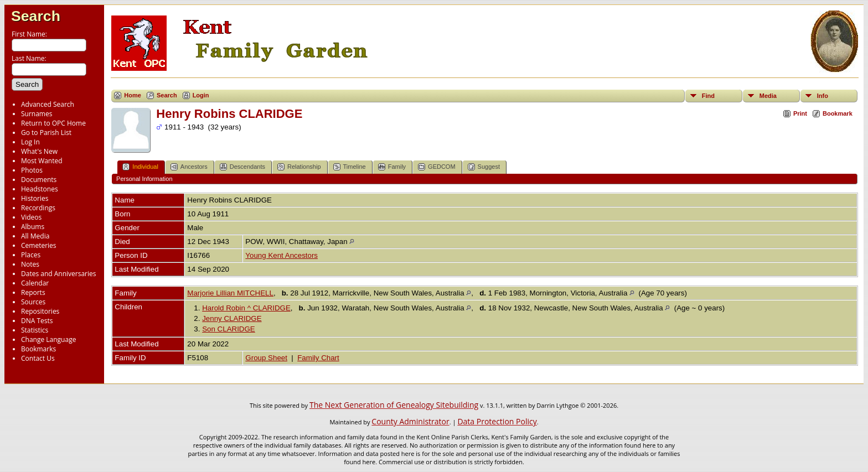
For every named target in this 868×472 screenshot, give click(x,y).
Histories (35, 198)
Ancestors (189, 167)
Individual (140, 167)
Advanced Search (48, 104)
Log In (30, 142)
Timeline (350, 167)
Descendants (242, 167)
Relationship (299, 167)
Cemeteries (39, 245)
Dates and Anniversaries (58, 274)
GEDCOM (437, 167)
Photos (32, 170)
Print (800, 113)
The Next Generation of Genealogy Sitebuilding (394, 405)
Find (708, 96)
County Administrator (410, 421)
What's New (39, 151)
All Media (35, 236)
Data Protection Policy (497, 421)
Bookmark (838, 113)
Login (201, 95)
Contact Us (38, 358)
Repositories (40, 311)
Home (133, 95)
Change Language (48, 339)
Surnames (37, 114)
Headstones (40, 189)
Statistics (35, 330)
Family (392, 167)
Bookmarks (38, 349)
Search (36, 16)
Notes (30, 264)
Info (823, 96)
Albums (33, 227)
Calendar (35, 283)
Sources (33, 302)
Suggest (484, 167)
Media (768, 96)
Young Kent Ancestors (281, 255)
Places (31, 255)
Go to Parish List (46, 133)
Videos (31, 217)
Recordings (38, 208)
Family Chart (318, 358)
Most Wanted (42, 161)
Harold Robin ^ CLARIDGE (246, 308)
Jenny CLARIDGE (232, 318)
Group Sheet (266, 358)
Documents (39, 180)
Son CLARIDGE (229, 329)
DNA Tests (37, 321)
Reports (33, 292)
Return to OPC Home (53, 123)
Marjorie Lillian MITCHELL (230, 293)
